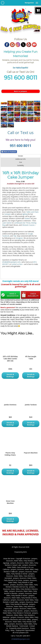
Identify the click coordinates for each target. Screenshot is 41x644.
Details (20, 156)
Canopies (8, 214)
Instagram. (19, 238)
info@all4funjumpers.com (11, 262)
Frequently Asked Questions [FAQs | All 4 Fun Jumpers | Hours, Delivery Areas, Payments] (19, 628)
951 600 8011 (21, 146)
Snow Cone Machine (10, 502)
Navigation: (29, 3)
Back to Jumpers (20, 91)
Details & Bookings (10, 375)
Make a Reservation (13, 295)
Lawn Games (7, 223)
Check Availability (33, 295)
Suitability (20, 165)
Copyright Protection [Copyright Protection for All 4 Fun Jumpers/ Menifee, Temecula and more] (23, 559)
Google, (30, 234)
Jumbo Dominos (10, 405)
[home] (3, 3)
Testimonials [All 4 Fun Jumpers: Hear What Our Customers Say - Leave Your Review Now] (24, 626)
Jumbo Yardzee (31, 405)
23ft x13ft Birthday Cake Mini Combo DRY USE (10, 359)
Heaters (28, 218)
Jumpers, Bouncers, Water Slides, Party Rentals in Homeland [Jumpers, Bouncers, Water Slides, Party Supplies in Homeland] (20, 576)
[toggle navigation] (37, 3)
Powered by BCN (20, 552)
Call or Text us (21, 133)
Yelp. (15, 236)
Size (21, 162)
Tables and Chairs (32, 212)
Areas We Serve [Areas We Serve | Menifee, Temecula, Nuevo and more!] (9, 559)
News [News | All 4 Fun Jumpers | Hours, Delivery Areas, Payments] (13, 630)
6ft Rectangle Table (31, 358)
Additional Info (21, 159)
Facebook (6, 236)
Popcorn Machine (31, 453)
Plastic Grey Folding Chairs (10, 454)
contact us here (17, 264)
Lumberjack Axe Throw (22, 223)
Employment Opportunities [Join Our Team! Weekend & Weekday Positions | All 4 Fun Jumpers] (25, 630)
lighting (25, 214)
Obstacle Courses (28, 225)
